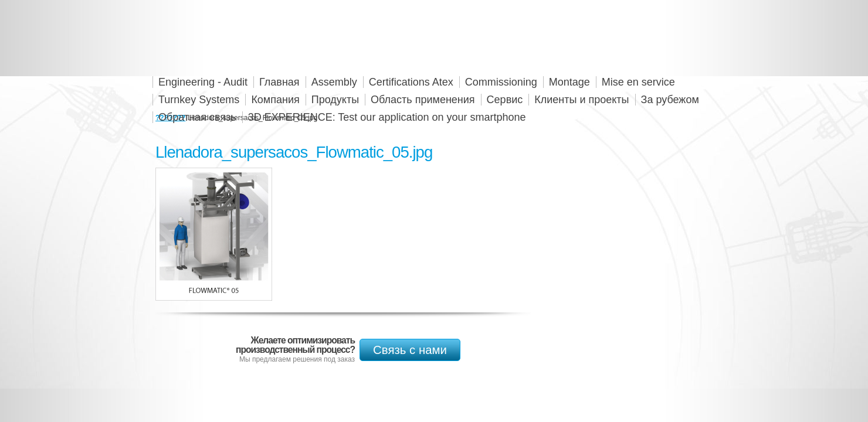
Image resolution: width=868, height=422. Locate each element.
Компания (275, 100)
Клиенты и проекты (582, 100)
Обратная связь (197, 117)
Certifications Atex (411, 82)
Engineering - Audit (203, 82)
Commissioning (501, 82)
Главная (279, 82)
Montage (569, 82)
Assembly (334, 82)
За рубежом (670, 100)
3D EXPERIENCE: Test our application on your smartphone (387, 117)
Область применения (423, 100)
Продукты (335, 100)
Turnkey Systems (199, 100)
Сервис (505, 100)
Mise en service (638, 82)
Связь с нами (410, 350)
